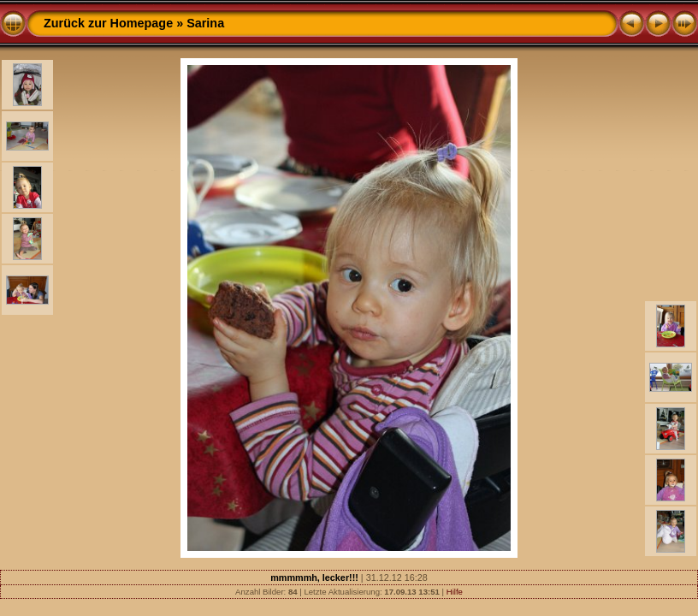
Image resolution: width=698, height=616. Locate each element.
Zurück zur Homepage (108, 23)
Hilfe (455, 592)
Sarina (205, 23)
